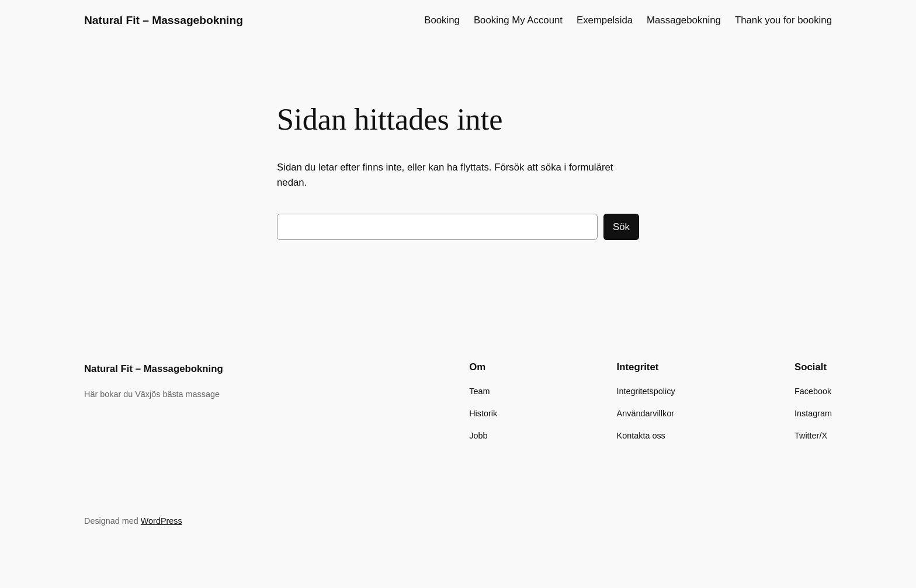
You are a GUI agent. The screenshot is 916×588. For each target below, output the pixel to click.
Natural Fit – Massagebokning (164, 20)
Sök (621, 227)
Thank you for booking (783, 20)
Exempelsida (605, 20)
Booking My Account (518, 20)
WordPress (162, 521)
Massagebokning (684, 20)
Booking (442, 20)
